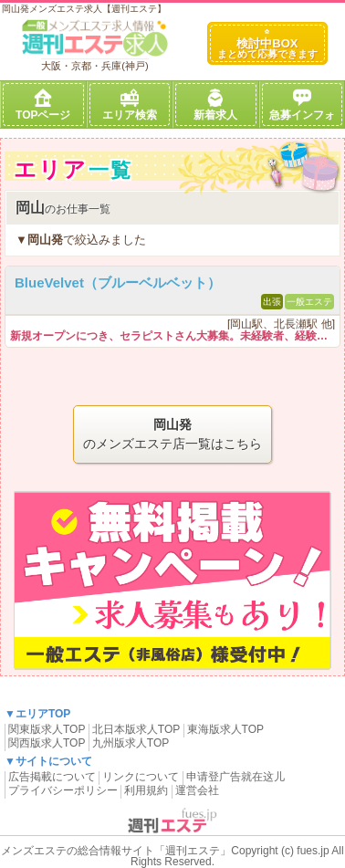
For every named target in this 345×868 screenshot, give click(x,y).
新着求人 (215, 105)
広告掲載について (52, 777)
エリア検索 (130, 105)
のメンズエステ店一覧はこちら (172, 433)
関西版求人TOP (47, 743)
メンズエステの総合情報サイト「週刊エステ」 (116, 851)
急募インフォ (302, 105)
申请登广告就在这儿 (235, 777)
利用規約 (146, 790)
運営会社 (197, 790)
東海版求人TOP (225, 729)
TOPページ (43, 105)
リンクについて (141, 777)
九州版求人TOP (131, 743)
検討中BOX (267, 44)
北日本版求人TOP (136, 729)
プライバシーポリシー (63, 790)
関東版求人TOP (47, 729)
